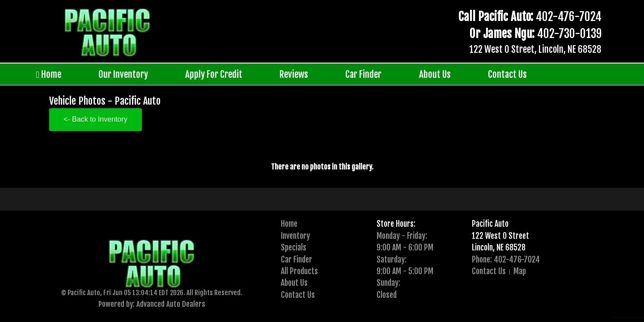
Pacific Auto (490, 224)
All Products (299, 271)
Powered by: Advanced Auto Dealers (152, 304)
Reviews (294, 74)
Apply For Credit (214, 74)
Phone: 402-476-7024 (506, 259)
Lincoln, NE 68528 (499, 247)
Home (49, 74)
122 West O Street (500, 236)
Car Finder (363, 74)
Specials (294, 247)
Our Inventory (123, 74)
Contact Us (507, 74)
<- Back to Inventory (95, 119)
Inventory (295, 236)
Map (520, 271)
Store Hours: (396, 224)
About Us (435, 74)
